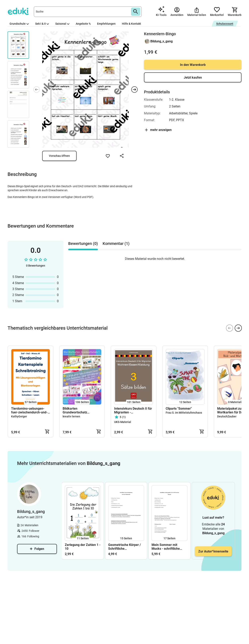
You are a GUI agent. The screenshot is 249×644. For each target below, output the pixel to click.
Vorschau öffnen (59, 156)
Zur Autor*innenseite (213, 551)
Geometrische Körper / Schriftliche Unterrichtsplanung (124, 547)
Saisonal (62, 24)
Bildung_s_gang (161, 41)
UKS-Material (123, 422)
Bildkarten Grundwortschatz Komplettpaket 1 (75, 410)
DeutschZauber (227, 416)
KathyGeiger (19, 416)
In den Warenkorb (193, 65)
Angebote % (83, 24)
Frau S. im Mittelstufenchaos (184, 413)
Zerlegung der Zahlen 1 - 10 (83, 547)
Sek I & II (42, 24)
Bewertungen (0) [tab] (83, 244)
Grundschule (19, 24)
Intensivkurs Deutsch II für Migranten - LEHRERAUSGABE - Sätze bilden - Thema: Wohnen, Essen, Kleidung (133, 410)
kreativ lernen (71, 416)
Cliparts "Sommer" (179, 409)
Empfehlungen (106, 24)
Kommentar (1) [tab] (116, 244)
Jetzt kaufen (193, 77)
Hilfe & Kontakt (131, 24)
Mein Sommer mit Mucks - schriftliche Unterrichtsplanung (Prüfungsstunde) (166, 547)
